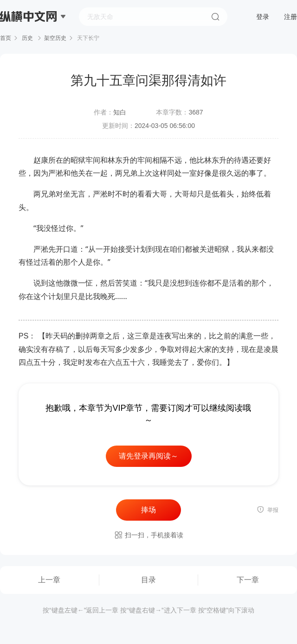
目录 (148, 580)
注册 (291, 17)
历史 (28, 38)
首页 (6, 38)
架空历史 (55, 38)
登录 (263, 17)
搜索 (215, 17)
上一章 (49, 580)
